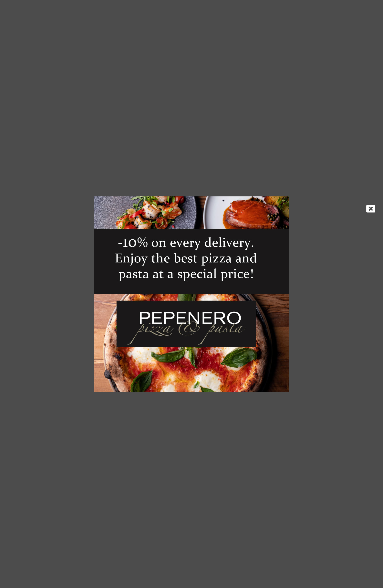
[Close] (371, 209)
